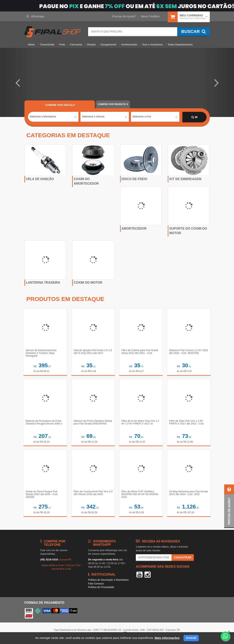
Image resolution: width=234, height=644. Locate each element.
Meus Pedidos (150, 16)
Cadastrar (183, 560)
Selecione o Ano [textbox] (142, 117)
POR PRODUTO (113, 104)
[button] (18, 82)
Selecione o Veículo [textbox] (93, 117)
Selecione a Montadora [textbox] (43, 117)
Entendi (191, 638)
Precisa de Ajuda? (124, 16)
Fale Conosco (96, 586)
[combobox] (53, 117)
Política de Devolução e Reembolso (108, 582)
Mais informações (167, 638)
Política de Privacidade (101, 590)
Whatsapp (36, 16)
